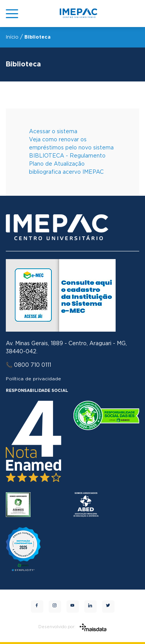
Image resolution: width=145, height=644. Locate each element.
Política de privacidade (33, 379)
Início (12, 37)
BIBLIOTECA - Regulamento (67, 156)
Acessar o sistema (53, 132)
